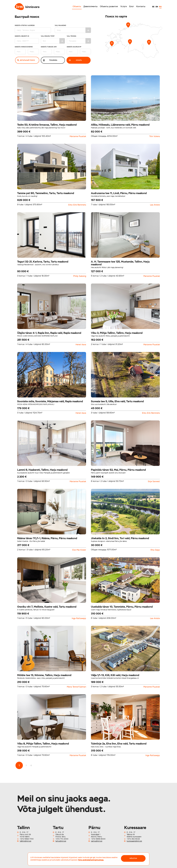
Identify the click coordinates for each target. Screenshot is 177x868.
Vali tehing (79, 40)
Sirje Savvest (154, 481)
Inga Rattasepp (79, 618)
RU (160, 7)
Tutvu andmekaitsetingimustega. (91, 860)
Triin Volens (155, 136)
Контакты (141, 6)
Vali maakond (73, 29)
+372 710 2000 (62, 839)
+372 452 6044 (133, 839)
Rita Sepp (155, 550)
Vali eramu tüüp (53, 40)
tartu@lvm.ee (61, 841)
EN (157, 7)
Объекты (77, 6)
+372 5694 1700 (27, 839)
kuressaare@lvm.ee (134, 841)
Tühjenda (50, 60)
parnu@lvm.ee (97, 841)
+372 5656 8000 (98, 839)
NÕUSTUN (133, 858)
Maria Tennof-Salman (76, 687)
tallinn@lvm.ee (26, 841)
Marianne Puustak (78, 136)
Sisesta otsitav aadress (33, 29)
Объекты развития (109, 6)
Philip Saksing (80, 276)
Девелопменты (90, 6)
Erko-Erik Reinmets (77, 205)
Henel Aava (81, 345)
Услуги (124, 6)
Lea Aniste (155, 205)
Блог (132, 6)
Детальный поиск (26, 60)
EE (153, 7)
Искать (75, 60)
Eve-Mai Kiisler (79, 550)
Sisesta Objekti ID (27, 40)
